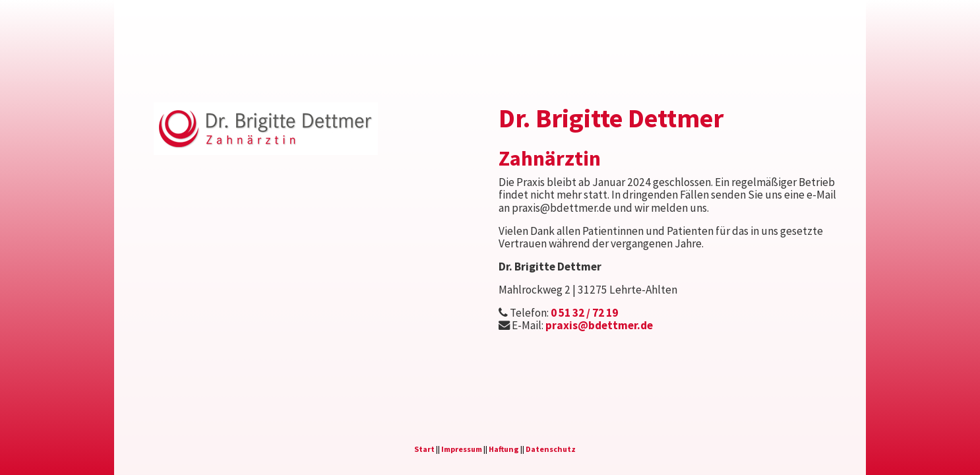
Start (424, 449)
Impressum (462, 449)
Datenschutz (551, 449)
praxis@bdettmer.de (599, 325)
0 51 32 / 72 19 (584, 313)
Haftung (504, 449)
